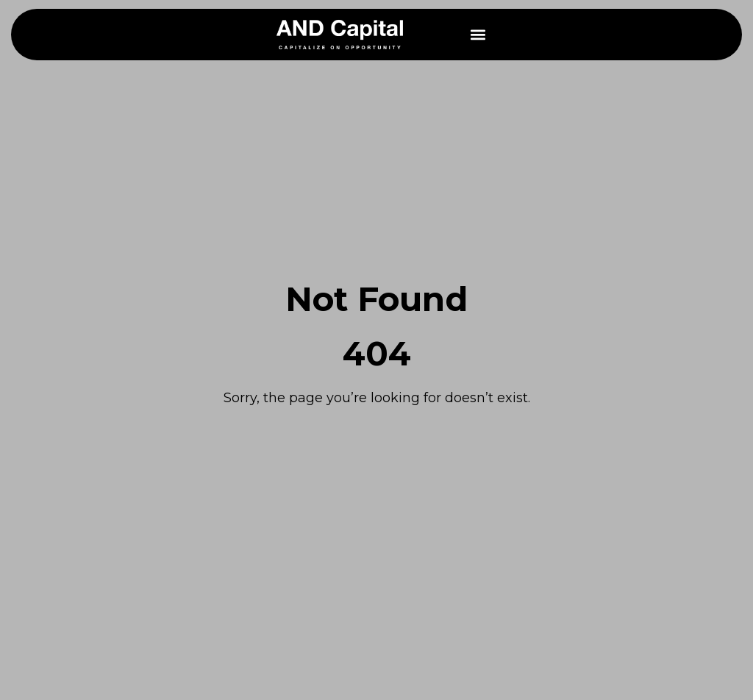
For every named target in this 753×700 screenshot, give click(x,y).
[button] (478, 35)
